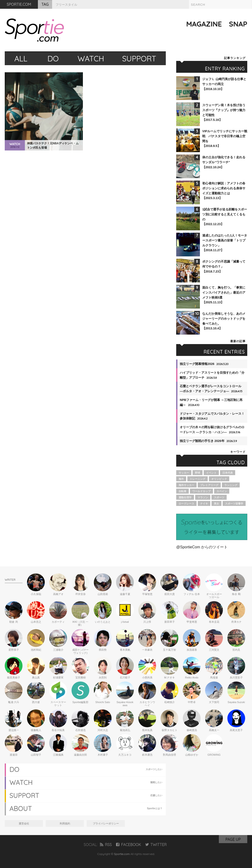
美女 (216, 504)
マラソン (203, 497)
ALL (21, 59)
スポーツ (219, 497)
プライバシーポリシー (106, 823)
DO (53, 59)
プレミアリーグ (209, 485)
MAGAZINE (204, 24)
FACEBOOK (128, 845)
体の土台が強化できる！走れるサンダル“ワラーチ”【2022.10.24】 (224, 162)
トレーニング (198, 479)
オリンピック (219, 479)
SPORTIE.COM (19, 4)
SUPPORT (139, 59)
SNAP (238, 24)
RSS (106, 845)
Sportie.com (122, 854)
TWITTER (156, 845)
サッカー (184, 473)
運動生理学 (185, 497)
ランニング (231, 485)
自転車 (182, 491)
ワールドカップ (201, 491)
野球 (198, 473)
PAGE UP (233, 839)
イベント (211, 473)
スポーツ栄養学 (234, 504)
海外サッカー (186, 485)
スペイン (222, 491)
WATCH (91, 59)
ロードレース (186, 504)
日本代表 (228, 473)
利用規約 (65, 823)
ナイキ (204, 504)
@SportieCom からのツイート (202, 547)
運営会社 (24, 823)
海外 (181, 479)
